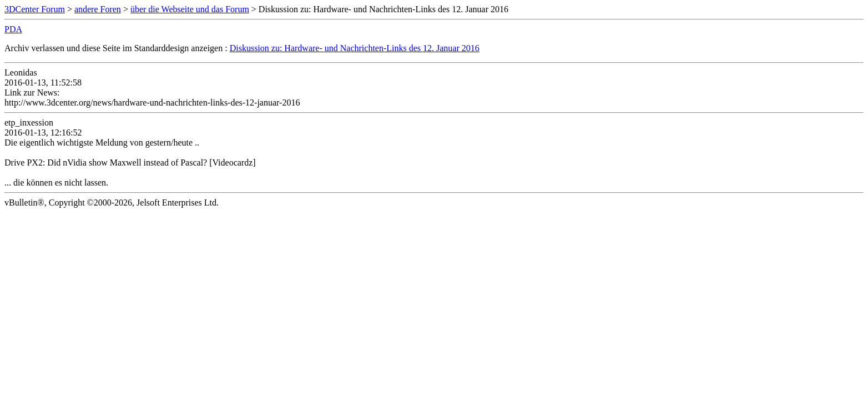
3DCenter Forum (35, 9)
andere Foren (98, 9)
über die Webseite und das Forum (190, 9)
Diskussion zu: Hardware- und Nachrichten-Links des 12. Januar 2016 (355, 48)
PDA (13, 29)
